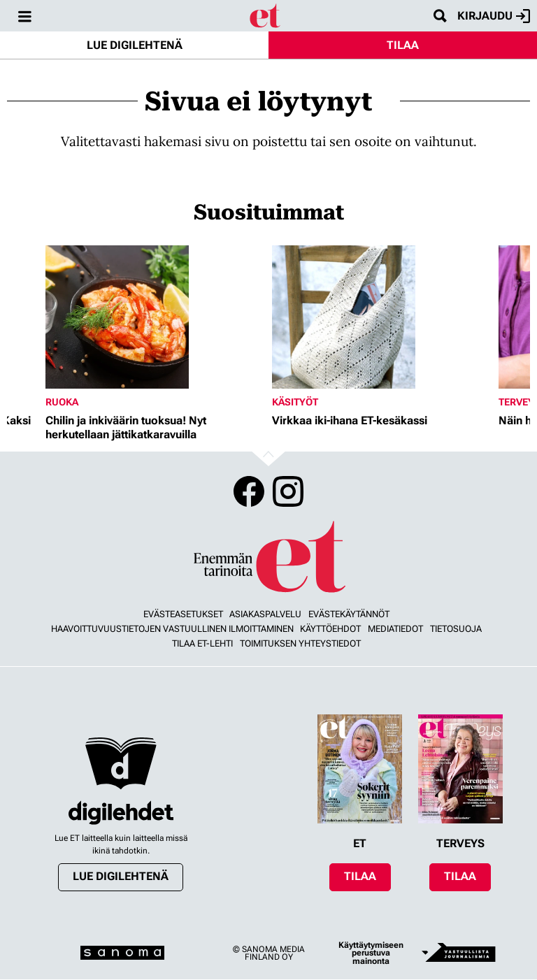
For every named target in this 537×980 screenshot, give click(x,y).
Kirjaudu (494, 16)
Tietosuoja (456, 629)
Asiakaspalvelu (265, 614)
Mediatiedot (395, 629)
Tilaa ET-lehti (202, 643)
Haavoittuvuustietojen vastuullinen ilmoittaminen (172, 629)
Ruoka (62, 402)
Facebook (249, 491)
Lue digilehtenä (135, 45)
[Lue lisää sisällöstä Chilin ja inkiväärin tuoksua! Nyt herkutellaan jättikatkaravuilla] (155, 317)
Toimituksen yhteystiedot (300, 643)
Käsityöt (295, 402)
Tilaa (403, 45)
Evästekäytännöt (349, 614)
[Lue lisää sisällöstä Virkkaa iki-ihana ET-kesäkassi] (382, 317)
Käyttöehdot (330, 629)
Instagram (288, 491)
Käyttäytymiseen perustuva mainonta (371, 953)
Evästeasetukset (183, 614)
